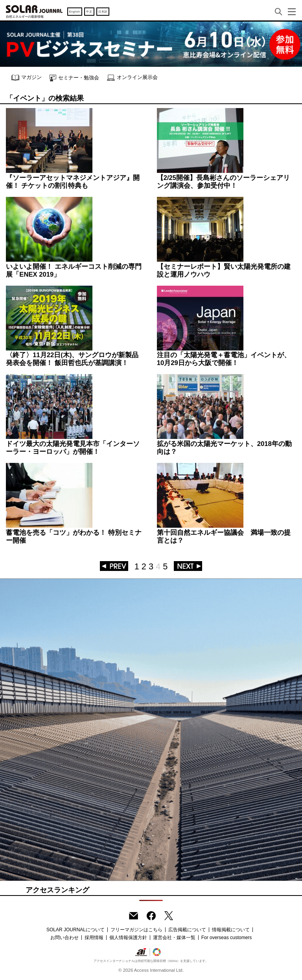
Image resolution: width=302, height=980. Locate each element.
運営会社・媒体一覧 (174, 938)
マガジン (27, 78)
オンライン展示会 (132, 78)
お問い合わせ (64, 938)
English (75, 12)
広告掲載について (187, 930)
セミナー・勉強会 (74, 78)
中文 (89, 12)
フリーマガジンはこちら (136, 930)
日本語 (103, 12)
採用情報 (94, 938)
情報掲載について (231, 930)
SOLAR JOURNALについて (75, 930)
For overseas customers (227, 938)
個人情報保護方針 (128, 938)
